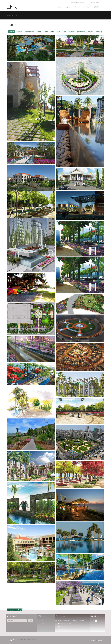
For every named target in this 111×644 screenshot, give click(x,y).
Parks (64, 32)
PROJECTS (68, 7)
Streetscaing (98, 32)
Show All (11, 32)
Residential (71, 32)
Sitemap (93, 640)
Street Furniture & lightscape (85, 32)
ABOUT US (77, 7)
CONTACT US (87, 7)
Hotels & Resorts (29, 32)
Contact (100, 640)
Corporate (19, 32)
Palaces (58, 32)
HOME (60, 7)
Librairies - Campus (48, 32)
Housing (38, 32)
